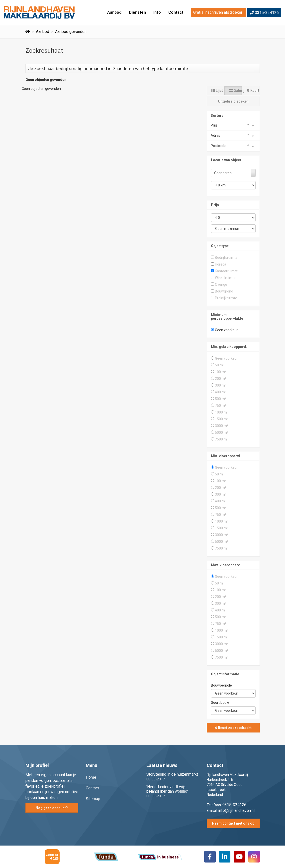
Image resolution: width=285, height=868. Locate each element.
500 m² (221, 399)
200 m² (221, 379)
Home (91, 777)
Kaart (253, 91)
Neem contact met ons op (233, 823)
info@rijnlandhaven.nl (236, 810)
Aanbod (114, 12)
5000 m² (222, 433)
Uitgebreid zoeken (233, 101)
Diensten (137, 12)
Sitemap (93, 799)
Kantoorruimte (226, 271)
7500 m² (222, 439)
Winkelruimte (225, 278)
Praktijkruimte (226, 298)
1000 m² (222, 412)
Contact (176, 12)
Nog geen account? (52, 808)
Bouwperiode (221, 685)
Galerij (236, 91)
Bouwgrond (224, 291)
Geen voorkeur (226, 330)
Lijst (217, 91)
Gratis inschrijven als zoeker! (218, 12)
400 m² (221, 392)
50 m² (220, 365)
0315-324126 (264, 13)
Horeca (221, 264)
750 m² (221, 406)
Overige (221, 285)
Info (157, 12)
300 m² (221, 385)
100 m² (221, 372)
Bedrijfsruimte (226, 258)
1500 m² (222, 419)
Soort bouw (220, 703)
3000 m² (222, 426)
